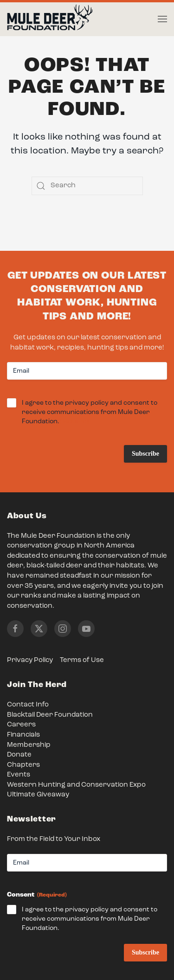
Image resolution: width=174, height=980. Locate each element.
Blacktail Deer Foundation (50, 715)
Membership (29, 745)
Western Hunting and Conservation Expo (76, 785)
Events (19, 775)
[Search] (87, 186)
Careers (21, 725)
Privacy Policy (30, 660)
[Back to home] (50, 19)
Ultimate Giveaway (38, 795)
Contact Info (28, 705)
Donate (19, 755)
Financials (23, 735)
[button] (162, 19)
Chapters (23, 765)
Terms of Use (82, 660)
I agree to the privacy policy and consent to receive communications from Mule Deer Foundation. (90, 413)
